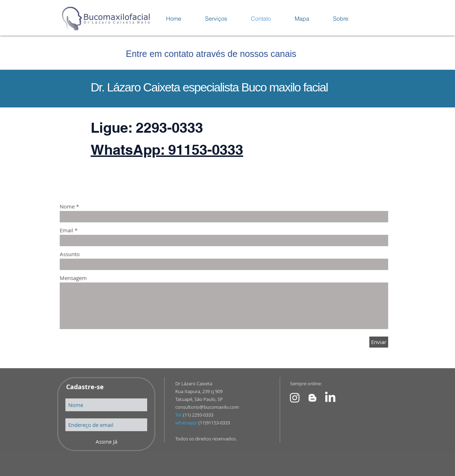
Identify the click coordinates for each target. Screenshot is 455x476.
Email (66, 230)
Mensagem (73, 278)
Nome (67, 207)
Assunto (70, 254)
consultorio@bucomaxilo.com (207, 407)
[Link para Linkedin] (330, 398)
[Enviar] (379, 342)
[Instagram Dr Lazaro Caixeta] (295, 398)
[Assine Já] (106, 442)
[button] (216, 18)
